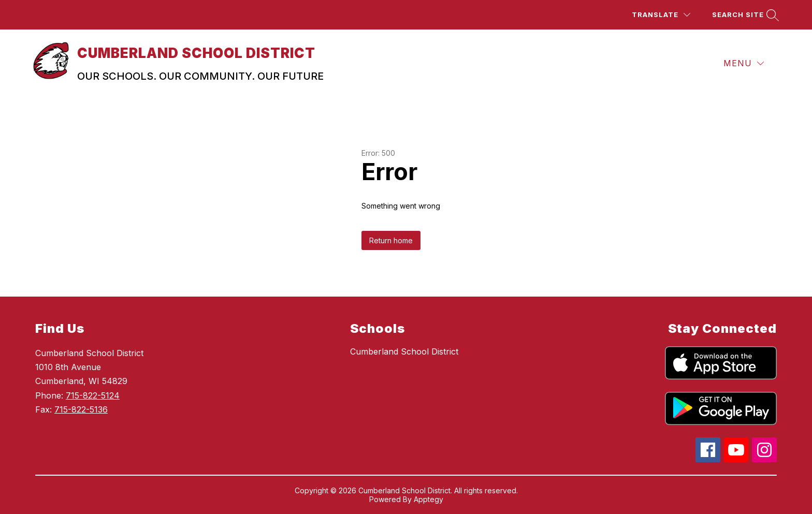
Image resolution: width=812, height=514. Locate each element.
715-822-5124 (93, 395)
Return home (391, 240)
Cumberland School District (404, 351)
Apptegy (429, 499)
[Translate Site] (661, 15)
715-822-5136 (81, 409)
